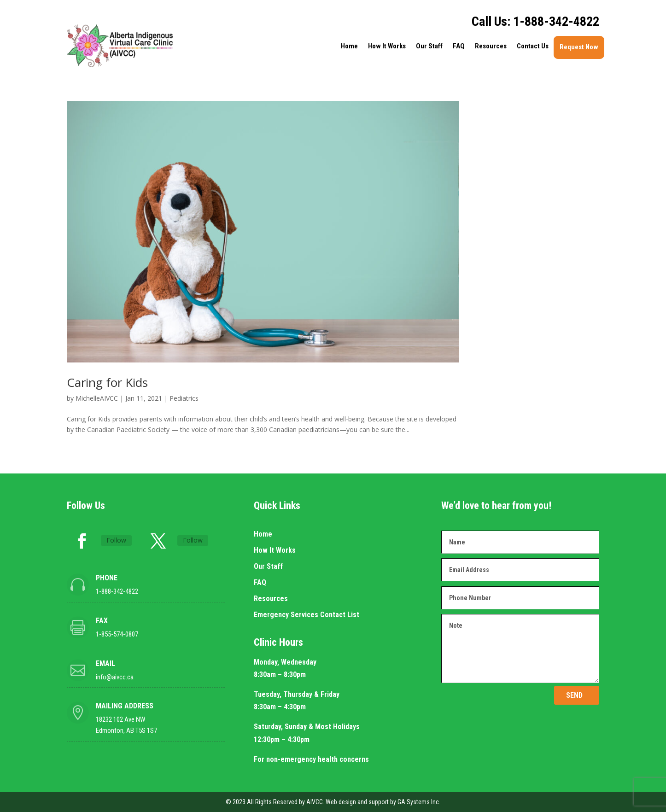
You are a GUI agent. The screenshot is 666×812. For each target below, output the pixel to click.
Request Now (579, 47)
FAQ (459, 46)
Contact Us (533, 46)
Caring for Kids (107, 382)
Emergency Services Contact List (307, 615)
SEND (574, 695)
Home (349, 46)
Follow (116, 540)
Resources (491, 46)
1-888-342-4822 (117, 591)
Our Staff (429, 46)
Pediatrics (184, 398)
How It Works (387, 46)
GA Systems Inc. (419, 802)
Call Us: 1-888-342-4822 (535, 21)
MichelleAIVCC (97, 398)
